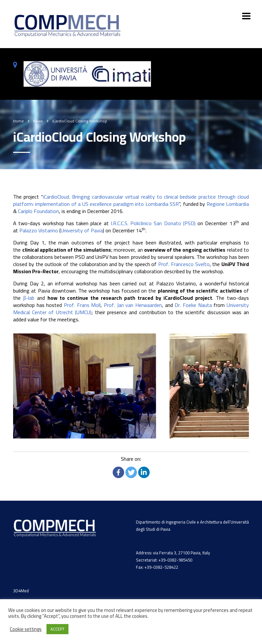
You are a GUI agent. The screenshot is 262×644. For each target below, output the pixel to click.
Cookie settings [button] (26, 629)
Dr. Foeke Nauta (193, 305)
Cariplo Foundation (38, 211)
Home (19, 121)
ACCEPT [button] (57, 629)
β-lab (29, 298)
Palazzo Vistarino (39, 230)
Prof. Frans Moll (82, 305)
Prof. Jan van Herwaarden (133, 305)
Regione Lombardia (228, 204)
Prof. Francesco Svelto (184, 264)
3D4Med (21, 591)
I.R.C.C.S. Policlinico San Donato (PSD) (153, 223)
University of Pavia (82, 230)
